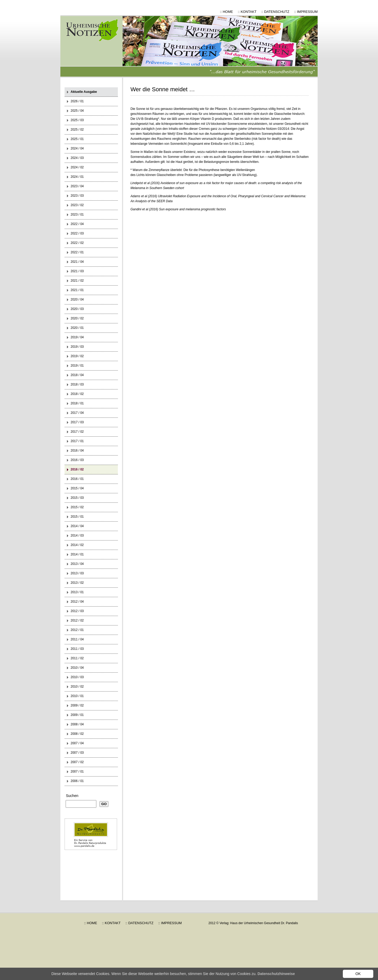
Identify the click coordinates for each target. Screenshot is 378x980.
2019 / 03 (77, 347)
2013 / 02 (77, 583)
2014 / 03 (77, 535)
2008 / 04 (77, 724)
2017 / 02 (77, 432)
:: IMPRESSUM (306, 12)
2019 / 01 (77, 366)
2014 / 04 (77, 526)
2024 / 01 (77, 177)
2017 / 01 (77, 441)
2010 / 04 (77, 668)
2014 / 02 (77, 545)
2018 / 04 (77, 375)
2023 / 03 (77, 196)
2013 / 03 (77, 573)
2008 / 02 (77, 734)
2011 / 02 (77, 658)
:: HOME (227, 12)
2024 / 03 (77, 158)
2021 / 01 (77, 290)
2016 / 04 (77, 451)
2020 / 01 (77, 328)
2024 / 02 (77, 167)
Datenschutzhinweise (276, 974)
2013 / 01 (77, 592)
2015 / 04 (77, 488)
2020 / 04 (77, 299)
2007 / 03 (77, 753)
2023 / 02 (77, 205)
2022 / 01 (77, 252)
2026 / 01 (77, 101)
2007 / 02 (77, 762)
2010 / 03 (77, 677)
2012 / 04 (77, 602)
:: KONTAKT (247, 12)
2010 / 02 (77, 687)
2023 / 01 (77, 215)
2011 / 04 (77, 639)
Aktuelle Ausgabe (84, 92)
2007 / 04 (77, 743)
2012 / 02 (77, 620)
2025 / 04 (77, 111)
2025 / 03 (77, 120)
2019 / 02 (77, 356)
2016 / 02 (77, 469)
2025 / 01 (77, 139)
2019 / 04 (77, 337)
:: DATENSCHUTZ (275, 12)
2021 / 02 (77, 281)
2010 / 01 (77, 696)
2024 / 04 (77, 148)
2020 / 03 (77, 309)
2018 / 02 (77, 394)
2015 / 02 (77, 507)
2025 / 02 (77, 130)
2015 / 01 (77, 517)
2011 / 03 (77, 649)
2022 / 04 (77, 224)
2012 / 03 (77, 611)
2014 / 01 (77, 554)
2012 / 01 (77, 630)
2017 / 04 (77, 413)
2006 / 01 (77, 781)
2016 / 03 (77, 460)
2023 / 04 (77, 186)
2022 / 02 (77, 243)
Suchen (72, 796)
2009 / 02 (77, 705)
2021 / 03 (77, 271)
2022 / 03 (77, 233)
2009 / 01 (77, 715)
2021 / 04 (77, 262)
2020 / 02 (77, 318)
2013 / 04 (77, 564)
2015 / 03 (77, 498)
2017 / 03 (77, 422)
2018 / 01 (77, 403)
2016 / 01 (77, 479)
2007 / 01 (77, 772)
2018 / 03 (77, 384)
